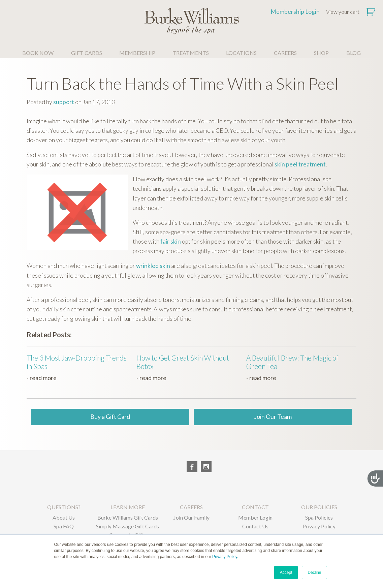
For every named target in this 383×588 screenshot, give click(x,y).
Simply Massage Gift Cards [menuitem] (127, 526)
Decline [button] (314, 572)
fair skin (171, 241)
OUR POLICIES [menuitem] (319, 507)
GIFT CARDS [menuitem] (87, 53)
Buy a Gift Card (110, 417)
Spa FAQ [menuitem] (64, 526)
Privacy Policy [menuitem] (319, 526)
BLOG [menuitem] (354, 53)
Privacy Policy (225, 557)
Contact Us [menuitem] (255, 526)
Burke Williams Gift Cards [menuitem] (128, 517)
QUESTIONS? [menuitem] (64, 507)
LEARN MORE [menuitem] (128, 507)
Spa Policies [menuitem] (319, 517)
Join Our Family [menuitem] (191, 517)
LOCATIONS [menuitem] (241, 53)
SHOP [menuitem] (321, 53)
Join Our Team (273, 417)
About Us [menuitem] (64, 517)
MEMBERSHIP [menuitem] (137, 53)
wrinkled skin (153, 266)
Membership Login (295, 12)
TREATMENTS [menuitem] (191, 53)
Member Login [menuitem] (255, 517)
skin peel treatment (300, 164)
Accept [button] (286, 572)
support (64, 102)
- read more (42, 378)
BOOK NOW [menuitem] (38, 53)
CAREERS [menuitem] (285, 53)
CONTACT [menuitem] (255, 507)
